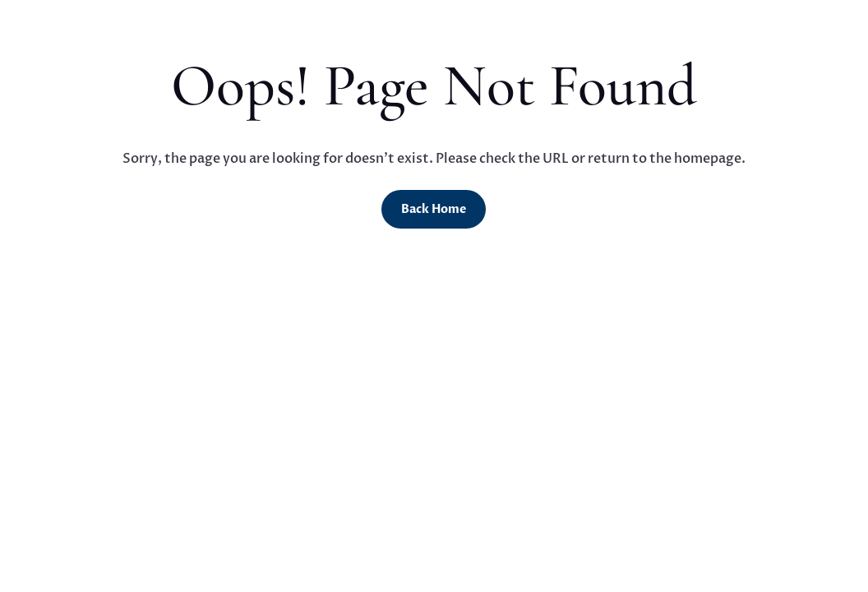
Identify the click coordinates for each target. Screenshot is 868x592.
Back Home (434, 209)
